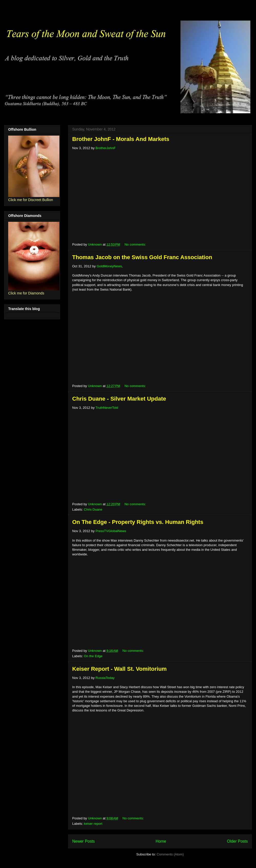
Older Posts (237, 841)
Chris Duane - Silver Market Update (119, 399)
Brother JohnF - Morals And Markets (121, 139)
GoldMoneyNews (109, 266)
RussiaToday (105, 678)
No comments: (136, 244)
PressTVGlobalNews (111, 531)
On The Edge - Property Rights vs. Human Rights (138, 522)
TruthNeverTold (107, 408)
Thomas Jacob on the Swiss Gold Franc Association (142, 257)
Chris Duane (93, 509)
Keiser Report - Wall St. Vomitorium (119, 669)
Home (161, 841)
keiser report (93, 824)
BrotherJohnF (106, 148)
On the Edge (93, 656)
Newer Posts (83, 841)
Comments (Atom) (170, 854)
